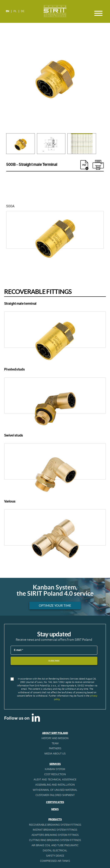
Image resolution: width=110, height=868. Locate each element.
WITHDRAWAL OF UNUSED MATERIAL (55, 790)
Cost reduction (55, 774)
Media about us (55, 754)
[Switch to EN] (8, 11)
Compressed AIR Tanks (55, 861)
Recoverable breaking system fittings (55, 825)
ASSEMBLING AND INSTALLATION (55, 785)
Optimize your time (55, 606)
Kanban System (55, 769)
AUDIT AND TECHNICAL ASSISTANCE (55, 780)
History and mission (55, 738)
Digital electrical (55, 851)
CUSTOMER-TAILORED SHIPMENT (55, 795)
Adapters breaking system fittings (55, 835)
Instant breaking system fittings (55, 830)
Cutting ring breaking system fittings (55, 840)
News (55, 809)
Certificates (55, 802)
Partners (55, 748)
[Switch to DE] (23, 11)
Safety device (55, 856)
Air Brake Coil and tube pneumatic (55, 845)
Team (55, 743)
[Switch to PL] (15, 11)
